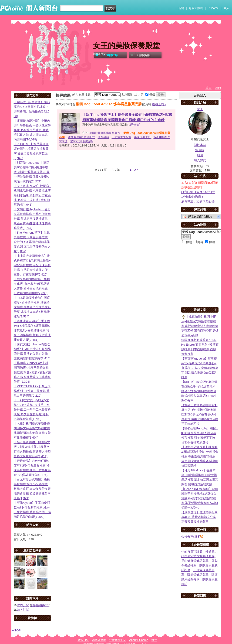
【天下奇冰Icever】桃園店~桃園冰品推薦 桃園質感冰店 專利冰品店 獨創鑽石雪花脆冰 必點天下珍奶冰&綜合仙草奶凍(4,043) (32, 195)
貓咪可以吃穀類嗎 (81, 141)
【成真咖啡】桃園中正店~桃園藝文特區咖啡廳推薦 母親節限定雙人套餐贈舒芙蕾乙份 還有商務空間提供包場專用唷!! (200, 326)
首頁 (208, 88)
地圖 (200, 155)
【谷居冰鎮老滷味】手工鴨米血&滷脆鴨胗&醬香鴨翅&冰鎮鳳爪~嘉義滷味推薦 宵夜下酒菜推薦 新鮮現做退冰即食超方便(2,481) (32, 330)
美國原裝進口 (142, 137)
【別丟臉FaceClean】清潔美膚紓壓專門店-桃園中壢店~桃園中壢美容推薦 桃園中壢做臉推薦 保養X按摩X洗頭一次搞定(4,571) (32, 172)
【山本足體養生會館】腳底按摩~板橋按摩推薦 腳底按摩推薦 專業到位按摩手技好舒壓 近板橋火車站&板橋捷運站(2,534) (32, 307)
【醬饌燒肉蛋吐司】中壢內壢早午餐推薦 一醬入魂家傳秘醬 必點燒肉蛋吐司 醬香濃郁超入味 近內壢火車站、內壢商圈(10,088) (32, 130)
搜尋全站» (159, 104)
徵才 (154, 640)
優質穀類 (103, 137)
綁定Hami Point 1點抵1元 (198, 192)
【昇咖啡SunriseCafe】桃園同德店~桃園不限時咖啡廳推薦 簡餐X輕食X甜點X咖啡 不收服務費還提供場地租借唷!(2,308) (32, 372)
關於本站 (200, 145)
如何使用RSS (40, 605)
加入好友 (200, 160)
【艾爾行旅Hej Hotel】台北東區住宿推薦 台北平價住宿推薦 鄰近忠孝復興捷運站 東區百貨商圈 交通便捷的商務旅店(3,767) (32, 219)
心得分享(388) (191, 537)
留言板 (200, 150)
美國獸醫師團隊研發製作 (105, 133)
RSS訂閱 (23, 605)
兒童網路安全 (118, 640)
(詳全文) (135, 125)
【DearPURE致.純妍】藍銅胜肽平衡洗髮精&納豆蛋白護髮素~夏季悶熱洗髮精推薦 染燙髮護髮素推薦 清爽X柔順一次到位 (200, 498)
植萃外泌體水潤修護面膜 (198, 556)
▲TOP (133, 170)
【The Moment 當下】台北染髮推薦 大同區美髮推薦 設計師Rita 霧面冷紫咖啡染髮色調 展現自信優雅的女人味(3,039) (32, 242)
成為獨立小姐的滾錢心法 (198, 201)
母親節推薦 (196, 8)
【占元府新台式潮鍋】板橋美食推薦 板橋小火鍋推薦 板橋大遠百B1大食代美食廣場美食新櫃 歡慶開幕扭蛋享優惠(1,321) (32, 489)
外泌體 (210, 551)
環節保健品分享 (198, 575)
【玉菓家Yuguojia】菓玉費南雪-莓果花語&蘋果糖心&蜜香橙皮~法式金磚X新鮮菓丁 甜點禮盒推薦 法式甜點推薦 (200, 368)
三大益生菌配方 (121, 137)
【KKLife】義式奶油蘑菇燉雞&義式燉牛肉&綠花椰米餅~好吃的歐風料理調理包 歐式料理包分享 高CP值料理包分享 (199, 391)
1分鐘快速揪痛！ (193, 197)
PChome (213, 8)
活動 (218, 88)
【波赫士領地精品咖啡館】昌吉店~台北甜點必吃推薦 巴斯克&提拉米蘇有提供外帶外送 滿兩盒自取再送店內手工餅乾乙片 (200, 414)
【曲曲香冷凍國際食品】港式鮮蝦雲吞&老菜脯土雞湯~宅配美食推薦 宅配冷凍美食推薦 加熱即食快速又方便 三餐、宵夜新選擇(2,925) (32, 265)
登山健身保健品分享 (195, 561)
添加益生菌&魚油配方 (81, 137)
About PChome (139, 640)
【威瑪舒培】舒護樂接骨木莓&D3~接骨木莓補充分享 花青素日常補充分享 (199, 517)
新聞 (181, 8)
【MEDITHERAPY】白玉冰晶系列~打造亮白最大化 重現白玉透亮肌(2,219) (32, 391)
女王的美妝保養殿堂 (126, 46)
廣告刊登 (83, 640)
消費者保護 (99, 640)
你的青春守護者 (192, 551)
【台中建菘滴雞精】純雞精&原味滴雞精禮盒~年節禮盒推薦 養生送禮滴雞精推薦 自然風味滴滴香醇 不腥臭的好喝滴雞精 (200, 456)
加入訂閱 (23, 610)
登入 (226, 8)
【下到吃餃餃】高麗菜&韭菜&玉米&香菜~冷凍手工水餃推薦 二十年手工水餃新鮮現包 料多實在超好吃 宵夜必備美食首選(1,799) (32, 410)
